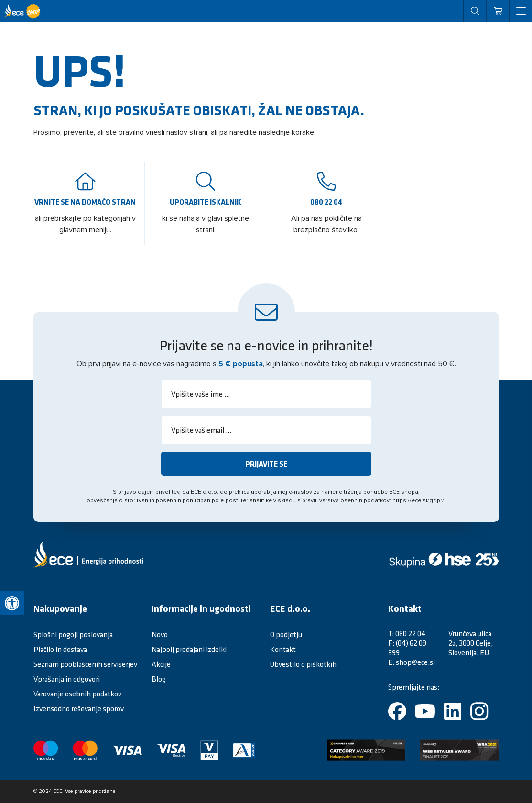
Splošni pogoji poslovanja (73, 634)
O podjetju (286, 634)
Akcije (161, 664)
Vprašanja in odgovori (67, 679)
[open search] (475, 11)
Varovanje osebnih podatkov (77, 694)
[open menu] (521, 11)
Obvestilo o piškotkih (303, 664)
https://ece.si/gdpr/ (418, 501)
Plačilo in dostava (60, 649)
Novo (160, 634)
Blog (159, 679)
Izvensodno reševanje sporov (79, 708)
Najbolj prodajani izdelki (189, 649)
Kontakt (283, 649)
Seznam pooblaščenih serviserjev (85, 664)
